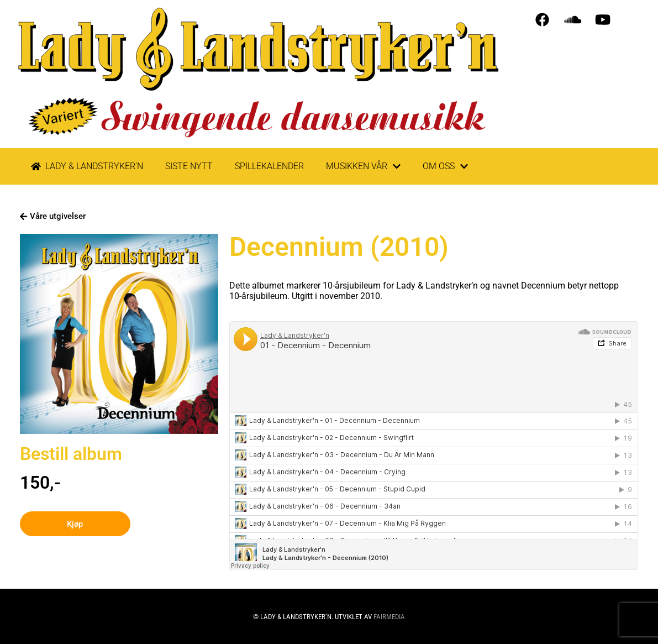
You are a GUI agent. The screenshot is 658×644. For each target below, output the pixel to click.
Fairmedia (389, 617)
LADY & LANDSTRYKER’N (87, 166)
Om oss (445, 166)
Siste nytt (189, 166)
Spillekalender (269, 166)
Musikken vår (363, 166)
